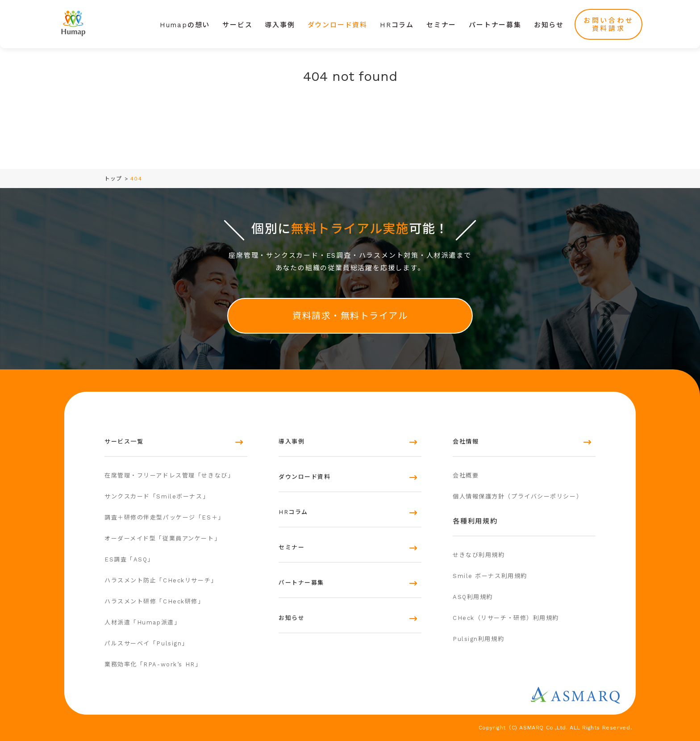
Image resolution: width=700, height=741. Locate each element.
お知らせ (549, 25)
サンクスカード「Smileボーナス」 (157, 496)
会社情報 (466, 442)
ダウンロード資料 (337, 25)
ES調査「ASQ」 (129, 559)
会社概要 (466, 475)
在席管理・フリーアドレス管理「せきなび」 (169, 475)
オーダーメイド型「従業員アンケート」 (162, 538)
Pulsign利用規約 (478, 639)
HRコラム (397, 25)
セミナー (441, 25)
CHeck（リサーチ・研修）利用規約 (506, 618)
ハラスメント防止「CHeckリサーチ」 (161, 580)
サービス (237, 25)
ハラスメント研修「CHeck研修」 (154, 601)
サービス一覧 (124, 442)
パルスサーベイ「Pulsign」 (146, 643)
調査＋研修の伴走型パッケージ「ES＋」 (165, 517)
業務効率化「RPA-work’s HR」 (153, 664)
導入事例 (280, 25)
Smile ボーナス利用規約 (490, 576)
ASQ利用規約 (473, 597)
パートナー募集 (495, 25)
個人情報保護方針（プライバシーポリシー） (518, 496)
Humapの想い (185, 25)
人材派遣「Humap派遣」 (142, 622)
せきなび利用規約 (479, 555)
